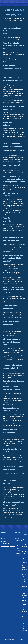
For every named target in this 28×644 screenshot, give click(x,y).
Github (21, 640)
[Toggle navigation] (3, 2)
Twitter (3, 539)
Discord (17, 186)
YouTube (4, 541)
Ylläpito (18, 548)
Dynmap (18, 551)
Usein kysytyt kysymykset (18, 538)
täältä (16, 37)
